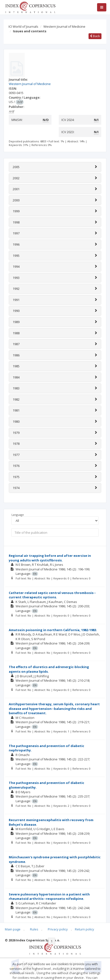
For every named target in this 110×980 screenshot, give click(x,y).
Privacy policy (58, 929)
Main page (13, 929)
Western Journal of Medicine (64, 26)
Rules (34, 929)
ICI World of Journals (23, 26)
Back (95, 36)
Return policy (85, 929)
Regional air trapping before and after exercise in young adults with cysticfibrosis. (50, 558)
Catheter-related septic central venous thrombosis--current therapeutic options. (52, 595)
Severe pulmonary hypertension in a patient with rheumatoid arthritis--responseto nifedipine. (49, 897)
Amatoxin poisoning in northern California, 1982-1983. (53, 630)
